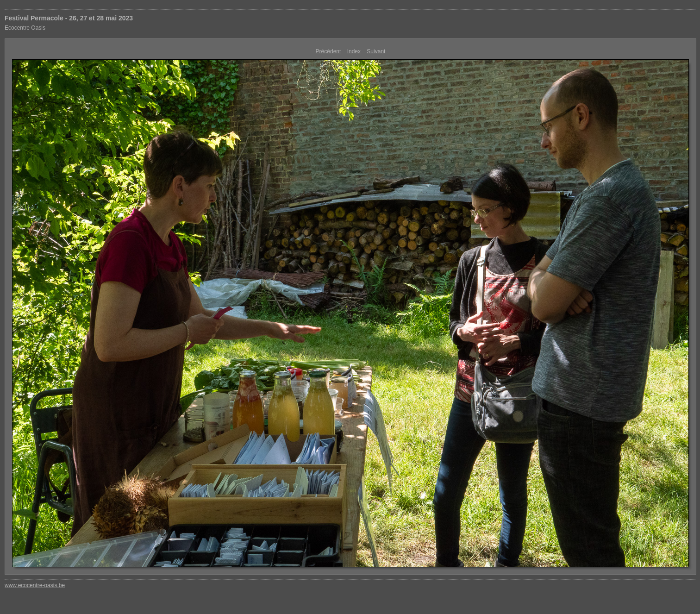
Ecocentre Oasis (25, 28)
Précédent (328, 51)
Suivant (376, 51)
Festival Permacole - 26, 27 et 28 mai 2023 (69, 18)
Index (354, 51)
